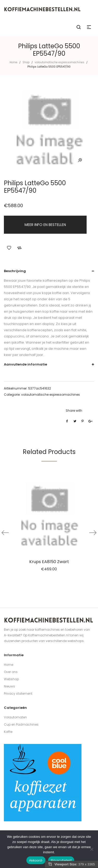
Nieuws (9, 686)
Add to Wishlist (9, 248)
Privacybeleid (61, 860)
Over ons (11, 672)
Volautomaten (15, 717)
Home (13, 62)
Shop (26, 62)
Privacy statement (18, 693)
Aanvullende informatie (25, 364)
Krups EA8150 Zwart (49, 562)
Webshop (11, 679)
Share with (74, 411)
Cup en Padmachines (21, 724)
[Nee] (92, 849)
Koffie (8, 732)
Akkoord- (36, 860)
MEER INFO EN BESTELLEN (45, 225)
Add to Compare (19, 248)
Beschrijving (15, 271)
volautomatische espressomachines (59, 62)
